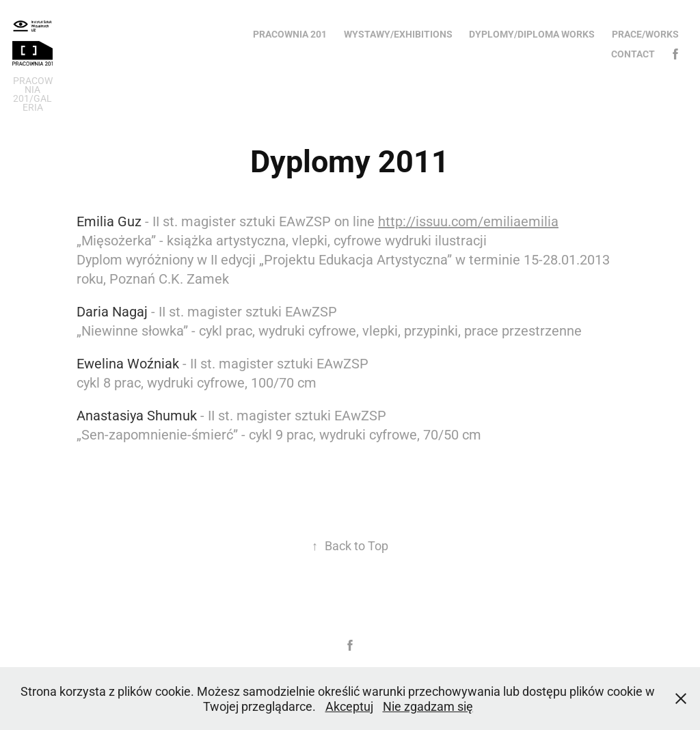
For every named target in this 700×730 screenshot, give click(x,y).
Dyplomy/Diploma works (532, 34)
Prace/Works (645, 34)
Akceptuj (349, 706)
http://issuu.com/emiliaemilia (468, 221)
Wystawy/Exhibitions (398, 34)
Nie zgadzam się (428, 706)
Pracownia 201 (290, 34)
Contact (633, 54)
